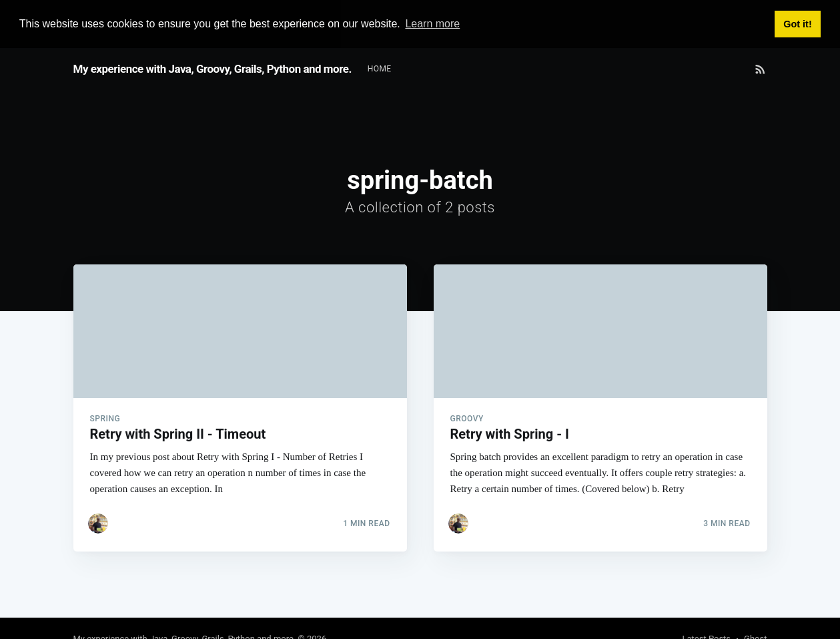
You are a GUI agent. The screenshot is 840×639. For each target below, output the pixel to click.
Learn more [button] (432, 24)
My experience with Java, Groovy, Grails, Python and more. (213, 68)
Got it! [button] (797, 24)
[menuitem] (380, 68)
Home (380, 68)
